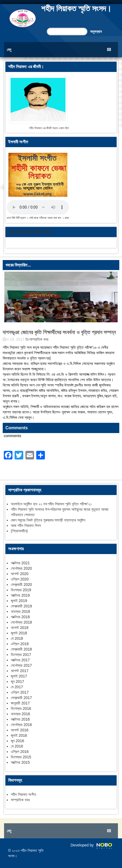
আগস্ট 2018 (20, 628)
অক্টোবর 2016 (20, 719)
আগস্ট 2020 (20, 574)
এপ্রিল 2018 (20, 644)
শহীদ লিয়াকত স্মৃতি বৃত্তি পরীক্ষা (30, 232)
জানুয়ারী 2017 (20, 703)
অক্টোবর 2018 (20, 617)
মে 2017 (17, 687)
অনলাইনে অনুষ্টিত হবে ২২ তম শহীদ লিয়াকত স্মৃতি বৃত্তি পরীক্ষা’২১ (51, 504)
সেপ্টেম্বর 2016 (21, 725)
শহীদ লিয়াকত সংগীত (24, 794)
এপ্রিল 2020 (20, 579)
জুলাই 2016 (19, 735)
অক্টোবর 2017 (20, 660)
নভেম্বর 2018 (20, 611)
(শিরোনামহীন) (19, 531)
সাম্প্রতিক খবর (39, 339)
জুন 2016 (17, 741)
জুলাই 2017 (19, 676)
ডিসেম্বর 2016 (21, 708)
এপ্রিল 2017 (20, 692)
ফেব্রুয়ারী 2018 (21, 649)
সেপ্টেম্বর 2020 (21, 568)
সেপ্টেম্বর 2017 (21, 665)
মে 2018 (17, 638)
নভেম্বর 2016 (20, 714)
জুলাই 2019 (19, 601)
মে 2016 (17, 746)
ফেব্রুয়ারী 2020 (21, 585)
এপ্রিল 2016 (20, 752)
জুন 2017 (17, 682)
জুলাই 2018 (19, 633)
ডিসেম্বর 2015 (21, 757)
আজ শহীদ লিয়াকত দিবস (26, 525)
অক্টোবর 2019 (20, 595)
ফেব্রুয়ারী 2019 (21, 606)
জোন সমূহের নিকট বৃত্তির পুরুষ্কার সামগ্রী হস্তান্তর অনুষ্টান (48, 520)
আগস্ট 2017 (20, 671)
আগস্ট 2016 (20, 730)
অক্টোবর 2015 (20, 762)
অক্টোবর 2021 (20, 563)
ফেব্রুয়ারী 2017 (21, 698)
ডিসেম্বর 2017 (21, 655)
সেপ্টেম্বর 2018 (21, 622)
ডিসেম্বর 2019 (21, 590)
